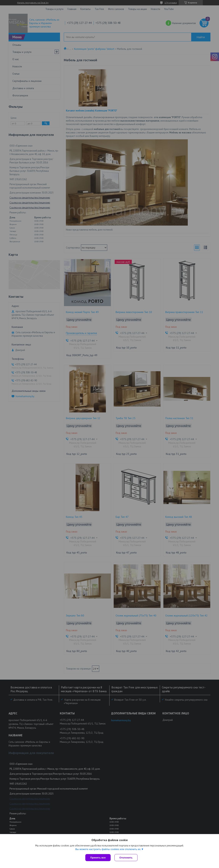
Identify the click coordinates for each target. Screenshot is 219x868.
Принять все (98, 858)
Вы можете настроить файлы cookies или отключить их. (108, 849)
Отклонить (126, 858)
